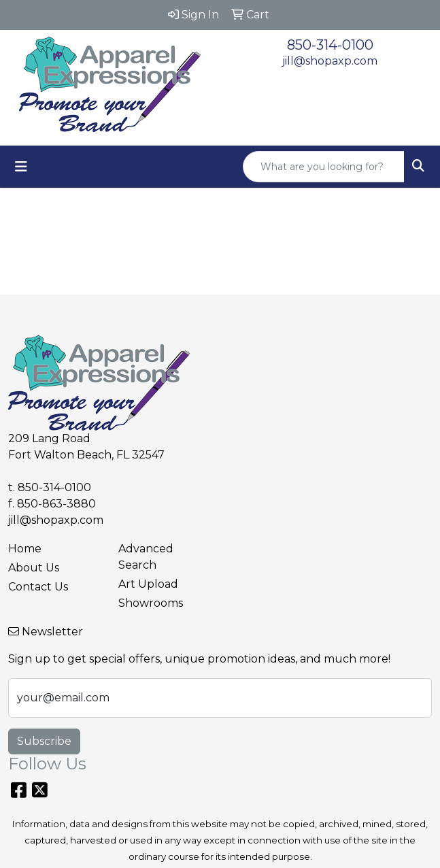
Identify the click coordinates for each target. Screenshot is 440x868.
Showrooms (151, 603)
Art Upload (148, 584)
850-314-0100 (330, 45)
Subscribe (44, 741)
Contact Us (38, 587)
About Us (34, 568)
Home (25, 549)
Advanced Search (146, 557)
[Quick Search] (324, 167)
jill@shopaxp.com (330, 61)
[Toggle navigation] (21, 167)
